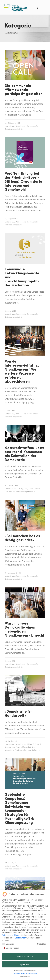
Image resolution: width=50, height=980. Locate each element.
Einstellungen (20, 938)
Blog (12, 126)
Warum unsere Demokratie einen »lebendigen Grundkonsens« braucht (24, 629)
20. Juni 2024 (11, 741)
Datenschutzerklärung (11, 935)
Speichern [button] (25, 964)
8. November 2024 (13, 573)
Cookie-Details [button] (25, 977)
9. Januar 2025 (11, 486)
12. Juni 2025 (11, 311)
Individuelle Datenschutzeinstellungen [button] (25, 973)
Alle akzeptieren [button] (25, 956)
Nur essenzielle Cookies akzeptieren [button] (25, 970)
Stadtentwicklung (23, 750)
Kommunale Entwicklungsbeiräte (20, 492)
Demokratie (21, 126)
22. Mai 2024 (10, 863)
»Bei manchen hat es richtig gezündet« (22, 538)
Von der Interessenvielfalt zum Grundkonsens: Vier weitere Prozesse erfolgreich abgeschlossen (24, 371)
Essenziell (8, 944)
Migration (9, 750)
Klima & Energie (34, 744)
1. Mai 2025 (10, 411)
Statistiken (40, 944)
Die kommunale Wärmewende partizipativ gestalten (24, 90)
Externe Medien (10, 948)
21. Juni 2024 (11, 661)
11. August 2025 (12, 219)
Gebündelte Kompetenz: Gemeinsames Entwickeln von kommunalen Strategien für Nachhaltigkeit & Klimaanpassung (19, 809)
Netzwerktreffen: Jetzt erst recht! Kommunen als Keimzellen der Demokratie (25, 454)
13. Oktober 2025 (12, 123)
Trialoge (36, 750)
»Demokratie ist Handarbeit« (18, 714)
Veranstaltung (17, 489)
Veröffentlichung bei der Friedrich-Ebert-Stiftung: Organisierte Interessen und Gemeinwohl (23, 182)
